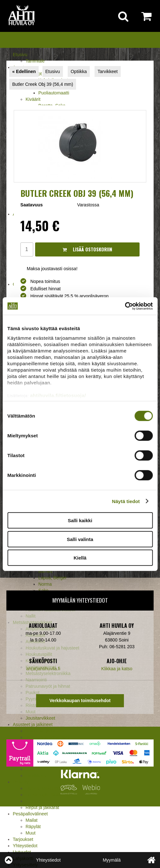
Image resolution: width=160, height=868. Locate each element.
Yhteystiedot (25, 846)
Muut (30, 833)
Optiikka (79, 71)
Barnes (45, 571)
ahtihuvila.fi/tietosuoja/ (58, 395)
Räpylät (33, 827)
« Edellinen (24, 71)
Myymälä (112, 860)
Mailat (31, 820)
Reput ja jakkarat (42, 807)
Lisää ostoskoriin (87, 249)
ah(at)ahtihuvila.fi (43, 669)
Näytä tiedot (126, 501)
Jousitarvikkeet (40, 718)
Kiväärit (33, 99)
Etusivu (20, 55)
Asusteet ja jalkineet (33, 724)
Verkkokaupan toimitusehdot (80, 701)
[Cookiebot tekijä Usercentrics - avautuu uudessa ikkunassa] (125, 306)
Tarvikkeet (107, 71)
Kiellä (80, 558)
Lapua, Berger (53, 578)
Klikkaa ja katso (117, 669)
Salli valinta (80, 539)
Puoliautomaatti (54, 93)
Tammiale (35, 61)
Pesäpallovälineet (30, 814)
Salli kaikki (80, 520)
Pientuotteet (38, 801)
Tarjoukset (23, 839)
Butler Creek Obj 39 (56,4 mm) (43, 84)
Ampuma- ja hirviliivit (46, 731)
